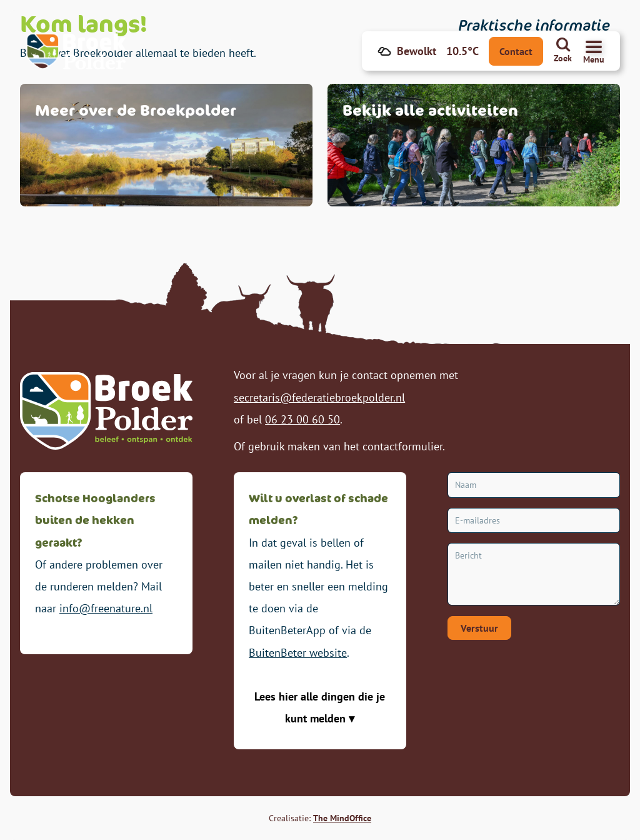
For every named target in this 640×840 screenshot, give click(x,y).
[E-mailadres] (534, 521)
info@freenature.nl (106, 608)
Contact (516, 51)
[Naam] (534, 485)
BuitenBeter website (298, 653)
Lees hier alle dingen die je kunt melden (320, 707)
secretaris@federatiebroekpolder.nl (319, 397)
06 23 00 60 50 (302, 419)
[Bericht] (534, 574)
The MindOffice (342, 818)
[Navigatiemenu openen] (594, 51)
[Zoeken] (563, 51)
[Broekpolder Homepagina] (78, 51)
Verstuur (479, 628)
